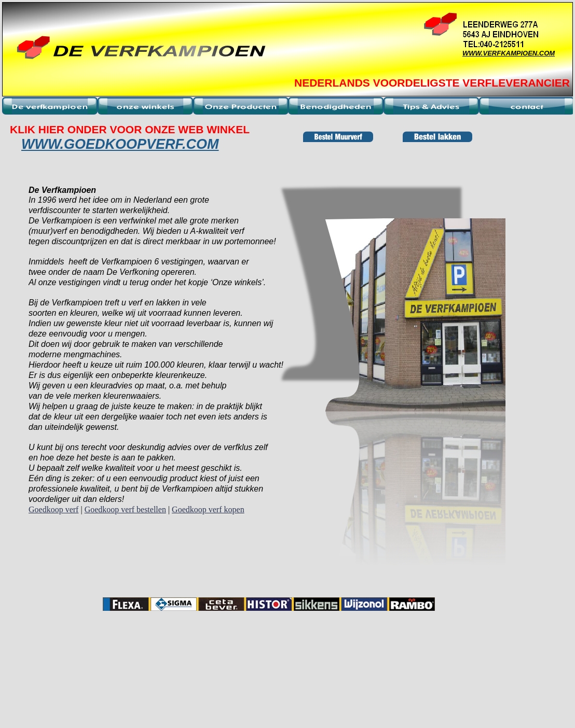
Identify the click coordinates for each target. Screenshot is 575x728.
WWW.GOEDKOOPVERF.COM (120, 144)
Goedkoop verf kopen (208, 509)
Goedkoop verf (53, 509)
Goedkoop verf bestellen (125, 509)
